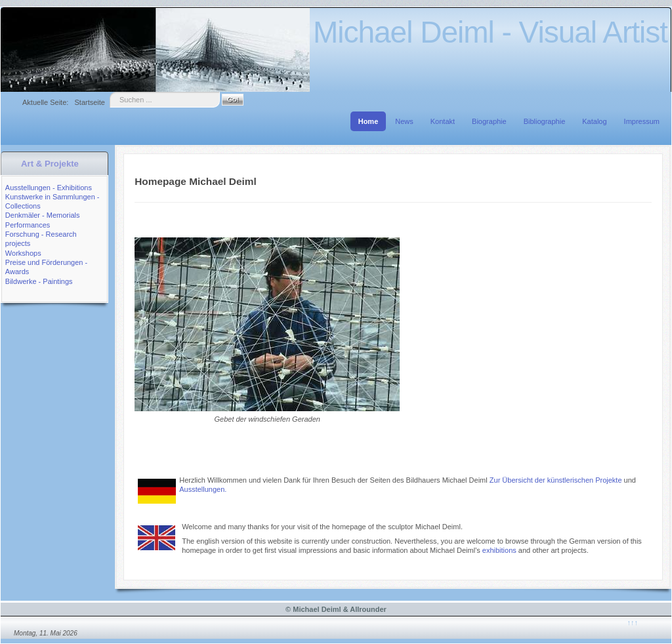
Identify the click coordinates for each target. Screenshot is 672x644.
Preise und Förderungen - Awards (46, 267)
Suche (110, 92)
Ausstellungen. (203, 489)
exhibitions (499, 550)
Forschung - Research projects (41, 239)
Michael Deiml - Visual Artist (490, 32)
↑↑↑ (632, 622)
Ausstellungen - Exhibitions (49, 188)
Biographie (489, 121)
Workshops (23, 253)
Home (368, 121)
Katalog (594, 121)
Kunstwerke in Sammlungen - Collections (52, 201)
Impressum (642, 121)
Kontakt (443, 121)
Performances (28, 225)
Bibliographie (545, 121)
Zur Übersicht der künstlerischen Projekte (557, 480)
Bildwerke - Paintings (39, 281)
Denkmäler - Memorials (43, 215)
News (404, 121)
